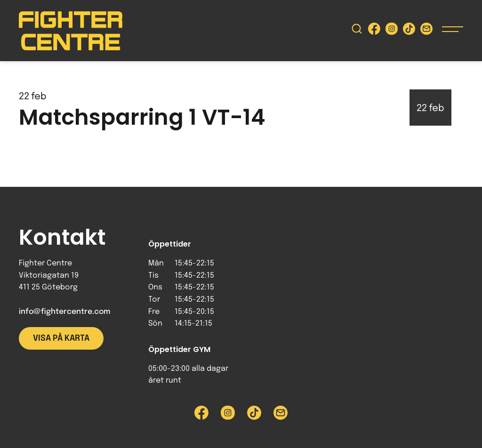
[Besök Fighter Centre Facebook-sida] (374, 31)
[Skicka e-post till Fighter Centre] (426, 31)
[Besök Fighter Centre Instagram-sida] (392, 31)
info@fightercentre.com (64, 312)
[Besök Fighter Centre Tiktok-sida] (409, 31)
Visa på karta (61, 338)
